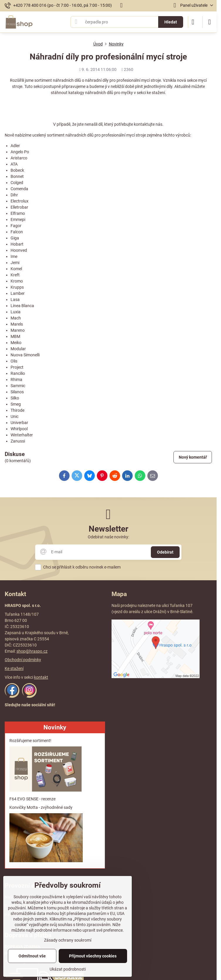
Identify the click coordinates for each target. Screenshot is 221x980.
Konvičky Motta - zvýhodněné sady (41, 807)
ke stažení (156, 93)
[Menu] (210, 22)
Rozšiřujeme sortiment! (30, 741)
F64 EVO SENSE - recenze (32, 799)
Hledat (171, 22)
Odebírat (165, 552)
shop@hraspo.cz (32, 651)
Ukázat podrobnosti (68, 969)
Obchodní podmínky (23, 660)
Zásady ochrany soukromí (68, 940)
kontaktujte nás (148, 124)
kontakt (41, 677)
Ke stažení (14, 668)
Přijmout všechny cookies (93, 956)
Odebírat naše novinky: (108, 537)
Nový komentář (193, 457)
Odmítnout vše (32, 956)
